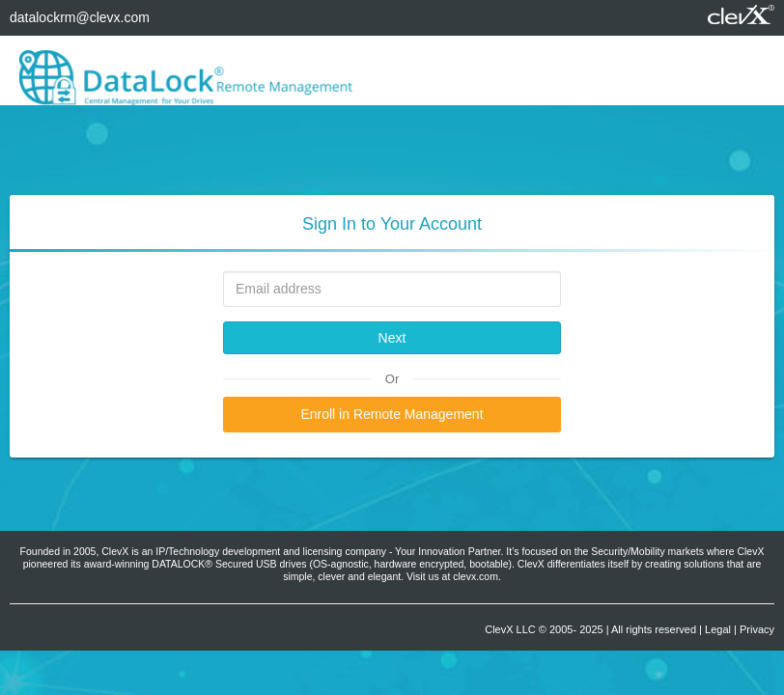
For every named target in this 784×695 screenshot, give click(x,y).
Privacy (757, 629)
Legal (718, 629)
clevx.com (476, 576)
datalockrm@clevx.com (80, 17)
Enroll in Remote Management (392, 414)
